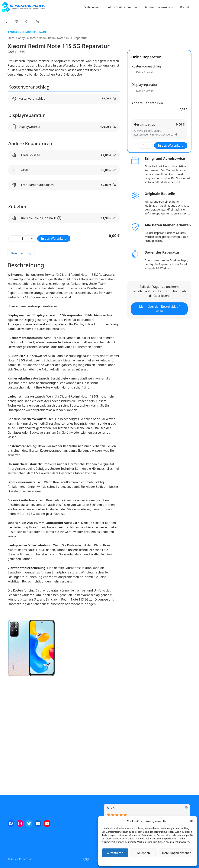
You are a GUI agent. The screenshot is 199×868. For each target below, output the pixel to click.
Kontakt (190, 7)
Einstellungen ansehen (176, 853)
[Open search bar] (6, 21)
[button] (191, 821)
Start (11, 38)
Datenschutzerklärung (150, 861)
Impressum (170, 861)
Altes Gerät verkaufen (122, 7)
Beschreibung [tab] (21, 253)
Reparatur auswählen (159, 7)
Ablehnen (144, 853)
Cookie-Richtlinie (128, 861)
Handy (20, 38)
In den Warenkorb (54, 239)
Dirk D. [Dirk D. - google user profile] (111, 808)
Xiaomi (32, 38)
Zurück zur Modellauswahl (27, 32)
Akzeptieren (115, 853)
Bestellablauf (92, 7)
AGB (86, 859)
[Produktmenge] (22, 239)
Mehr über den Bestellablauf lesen (159, 309)
